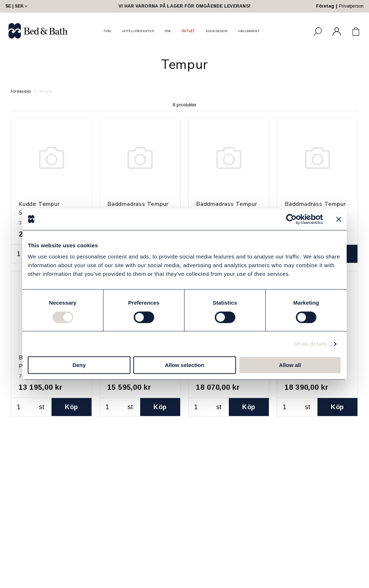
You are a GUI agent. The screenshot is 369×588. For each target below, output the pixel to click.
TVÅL (107, 31)
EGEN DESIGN (217, 31)
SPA (168, 31)
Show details (311, 344)
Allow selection (184, 365)
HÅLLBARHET (249, 31)
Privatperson (351, 6)
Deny (79, 365)
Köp (71, 407)
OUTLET (188, 31)
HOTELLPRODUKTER (138, 31)
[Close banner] (339, 219)
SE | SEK (17, 6)
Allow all (290, 365)
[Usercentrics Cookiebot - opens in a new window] (291, 219)
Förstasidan (21, 91)
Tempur (46, 91)
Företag (325, 6)
